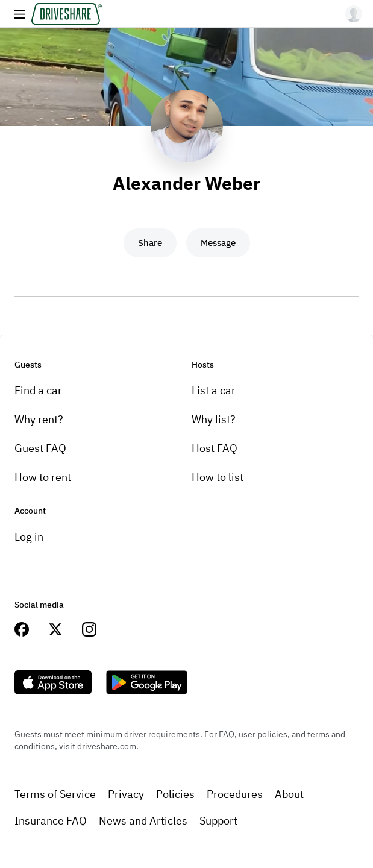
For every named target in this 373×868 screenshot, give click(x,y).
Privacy (126, 794)
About (289, 794)
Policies (175, 794)
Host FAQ (215, 448)
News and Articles (143, 821)
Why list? (214, 419)
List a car (214, 390)
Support (218, 821)
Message (218, 243)
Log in (29, 537)
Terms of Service (55, 794)
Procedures (235, 794)
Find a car (38, 390)
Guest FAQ (40, 448)
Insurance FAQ (51, 821)
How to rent (43, 477)
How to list (218, 477)
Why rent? (39, 419)
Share (150, 243)
